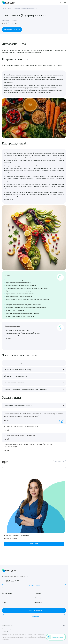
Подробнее (34, 544)
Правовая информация (8, 629)
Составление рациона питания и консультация (20, 435)
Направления (17, 8)
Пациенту (38, 598)
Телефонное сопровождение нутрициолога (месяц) (22, 426)
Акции (4, 603)
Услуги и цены (7, 593)
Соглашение (5, 631)
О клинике (38, 603)
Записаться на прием (34, 610)
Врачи (4, 598)
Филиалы (38, 593)
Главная (4, 8)
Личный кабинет (34, 617)
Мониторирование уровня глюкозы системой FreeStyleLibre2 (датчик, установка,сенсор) (28, 445)
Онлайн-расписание (12, 29)
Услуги (10, 8)
